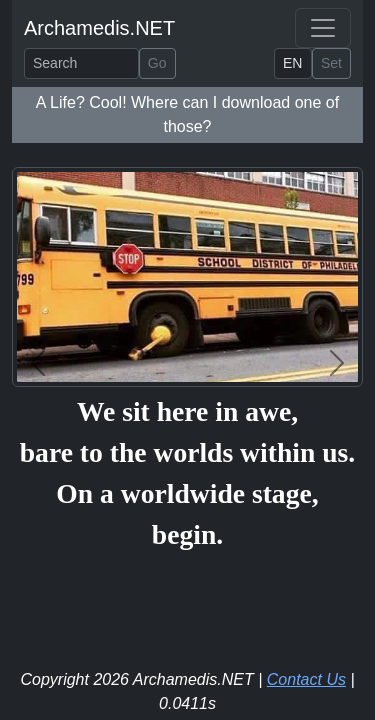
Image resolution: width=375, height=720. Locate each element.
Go (157, 63)
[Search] (81, 63)
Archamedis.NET (99, 28)
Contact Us (306, 679)
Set (331, 63)
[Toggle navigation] (323, 28)
